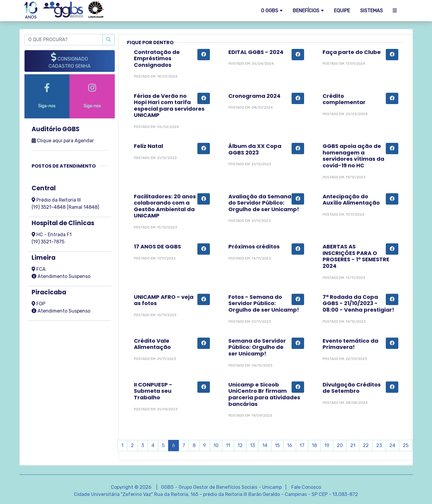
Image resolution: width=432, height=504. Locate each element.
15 (277, 445)
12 (240, 445)
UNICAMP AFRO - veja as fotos (164, 300)
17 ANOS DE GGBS (157, 246)
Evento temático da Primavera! (350, 344)
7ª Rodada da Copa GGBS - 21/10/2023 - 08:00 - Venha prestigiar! (358, 303)
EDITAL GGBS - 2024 (256, 52)
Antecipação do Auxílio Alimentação (351, 200)
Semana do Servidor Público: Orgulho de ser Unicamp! (257, 347)
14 (265, 445)
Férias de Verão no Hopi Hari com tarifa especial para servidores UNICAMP (169, 106)
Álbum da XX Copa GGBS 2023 (255, 149)
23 (379, 445)
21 (353, 445)
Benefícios (306, 11)
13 (253, 445)
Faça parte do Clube (352, 52)
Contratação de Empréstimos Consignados (157, 58)
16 (290, 445)
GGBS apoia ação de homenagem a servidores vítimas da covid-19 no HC (353, 156)
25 (406, 445)
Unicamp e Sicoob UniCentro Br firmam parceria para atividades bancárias (264, 394)
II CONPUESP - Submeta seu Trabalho (153, 391)
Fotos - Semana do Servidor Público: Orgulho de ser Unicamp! (264, 303)
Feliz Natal (148, 146)
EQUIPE (342, 11)
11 (228, 445)
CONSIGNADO (70, 61)
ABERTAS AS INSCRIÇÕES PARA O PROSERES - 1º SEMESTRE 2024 (356, 256)
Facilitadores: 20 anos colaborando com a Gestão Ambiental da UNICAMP (165, 206)
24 (392, 445)
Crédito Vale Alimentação (152, 344)
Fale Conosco (306, 487)
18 (314, 445)
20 (340, 445)
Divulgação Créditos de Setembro (352, 388)
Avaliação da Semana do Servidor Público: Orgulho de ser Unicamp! (264, 203)
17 (302, 445)
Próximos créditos (254, 246)
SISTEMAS (371, 11)
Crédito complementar (344, 99)
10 (216, 445)
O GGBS (270, 11)
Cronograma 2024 (254, 96)
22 (366, 445)
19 (327, 445)
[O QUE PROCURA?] (64, 40)
